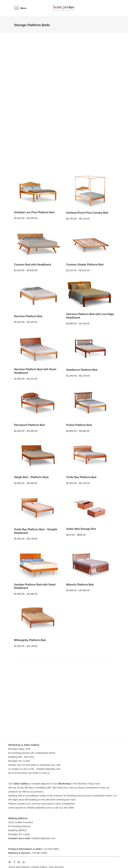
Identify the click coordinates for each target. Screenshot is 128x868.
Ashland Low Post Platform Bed (34, 212)
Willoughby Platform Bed (30, 640)
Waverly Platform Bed (80, 585)
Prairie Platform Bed (79, 425)
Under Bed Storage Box (81, 529)
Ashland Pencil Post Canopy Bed (87, 213)
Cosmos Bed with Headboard (32, 265)
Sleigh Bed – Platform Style (31, 477)
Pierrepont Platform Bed (29, 425)
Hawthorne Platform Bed (82, 370)
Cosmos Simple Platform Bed (85, 265)
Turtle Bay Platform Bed (81, 477)
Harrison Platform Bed (28, 316)
